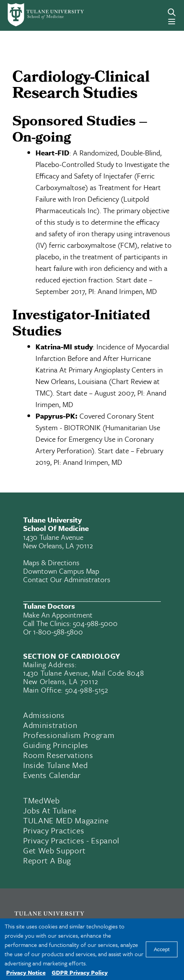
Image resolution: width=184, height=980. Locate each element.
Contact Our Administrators (67, 579)
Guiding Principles (56, 745)
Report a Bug (47, 860)
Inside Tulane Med (55, 765)
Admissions (44, 715)
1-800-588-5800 (58, 632)
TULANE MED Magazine (66, 820)
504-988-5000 (95, 623)
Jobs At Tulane (50, 810)
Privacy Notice (26, 972)
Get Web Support (54, 850)
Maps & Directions (51, 562)
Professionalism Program (69, 735)
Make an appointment (58, 615)
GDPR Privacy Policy (80, 972)
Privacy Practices (54, 830)
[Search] (172, 12)
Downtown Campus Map (61, 571)
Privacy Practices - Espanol (71, 840)
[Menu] (172, 22)
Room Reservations (58, 755)
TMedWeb (41, 800)
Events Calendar (52, 775)
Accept (162, 949)
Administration (50, 725)
